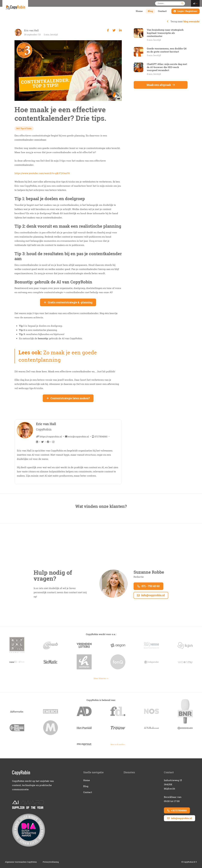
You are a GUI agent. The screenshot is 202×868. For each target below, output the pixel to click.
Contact (162, 11)
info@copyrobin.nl (151, 595)
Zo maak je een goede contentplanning (58, 356)
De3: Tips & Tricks (24, 128)
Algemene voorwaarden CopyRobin (21, 862)
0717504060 (100, 436)
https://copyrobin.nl (49, 436)
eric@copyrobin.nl (77, 436)
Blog (150, 11)
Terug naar (183, 21)
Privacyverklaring (51, 862)
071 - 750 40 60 (148, 586)
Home (139, 11)
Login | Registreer (187, 11)
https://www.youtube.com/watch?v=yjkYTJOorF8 (42, 173)
